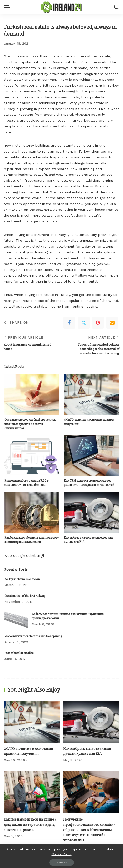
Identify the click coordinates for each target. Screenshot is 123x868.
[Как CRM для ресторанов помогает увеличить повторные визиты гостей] (91, 456)
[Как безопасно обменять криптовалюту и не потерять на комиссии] (32, 512)
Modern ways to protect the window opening (33, 636)
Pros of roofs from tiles (19, 653)
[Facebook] (69, 323)
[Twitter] (84, 323)
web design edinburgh (25, 555)
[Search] (117, 7)
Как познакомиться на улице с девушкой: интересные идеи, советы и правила (30, 825)
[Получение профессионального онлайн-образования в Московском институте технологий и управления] (91, 792)
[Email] (112, 323)
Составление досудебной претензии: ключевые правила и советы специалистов (30, 424)
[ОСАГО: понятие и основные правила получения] (91, 395)
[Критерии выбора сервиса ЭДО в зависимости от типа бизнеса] (32, 456)
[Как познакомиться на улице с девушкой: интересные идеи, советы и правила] (32, 792)
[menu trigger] (8, 7)
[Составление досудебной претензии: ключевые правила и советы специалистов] (32, 395)
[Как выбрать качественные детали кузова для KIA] (91, 512)
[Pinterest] (98, 323)
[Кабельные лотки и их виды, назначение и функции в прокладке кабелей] (16, 619)
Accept (62, 863)
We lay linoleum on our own (22, 579)
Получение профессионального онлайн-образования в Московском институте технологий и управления (89, 830)
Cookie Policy (62, 854)
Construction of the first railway (25, 596)
